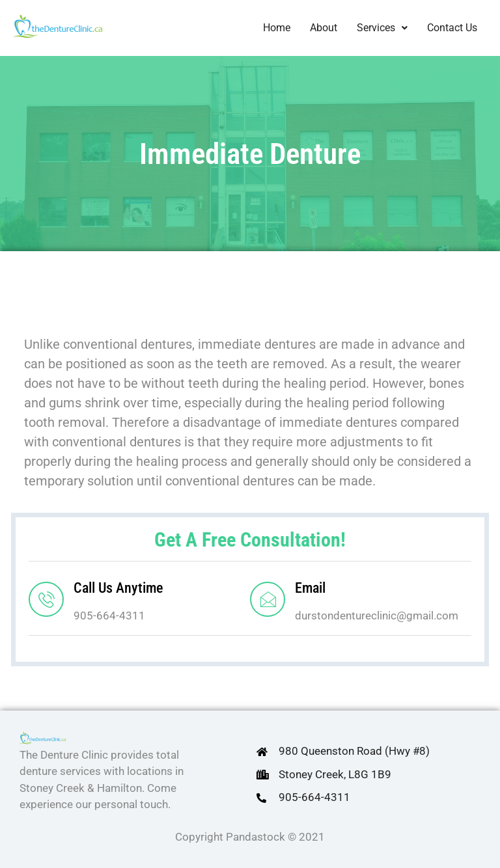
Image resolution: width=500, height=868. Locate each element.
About (324, 28)
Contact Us (452, 28)
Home (277, 28)
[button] (382, 28)
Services (382, 28)
